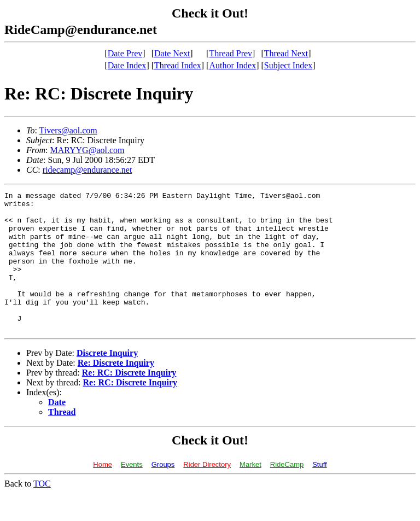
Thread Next (286, 53)
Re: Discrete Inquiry (116, 391)
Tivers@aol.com (68, 130)
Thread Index (178, 65)
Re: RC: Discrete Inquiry (129, 400)
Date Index (127, 65)
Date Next (172, 53)
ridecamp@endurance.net (87, 170)
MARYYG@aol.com (87, 150)
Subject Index (288, 65)
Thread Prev (231, 53)
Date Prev (125, 53)
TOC (42, 511)
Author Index (232, 65)
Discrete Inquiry (107, 381)
